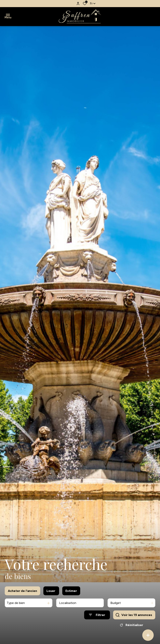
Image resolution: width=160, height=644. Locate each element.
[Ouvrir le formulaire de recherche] (97, 619)
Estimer (71, 595)
